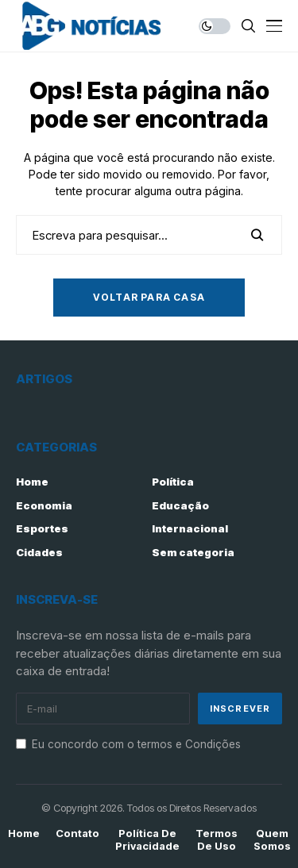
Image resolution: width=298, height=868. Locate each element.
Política (173, 482)
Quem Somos (272, 840)
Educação (180, 505)
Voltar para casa (149, 297)
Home (32, 482)
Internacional (190, 528)
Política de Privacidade (147, 840)
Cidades (39, 552)
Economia (44, 505)
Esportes (42, 528)
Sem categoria (193, 552)
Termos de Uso (217, 840)
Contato (77, 833)
